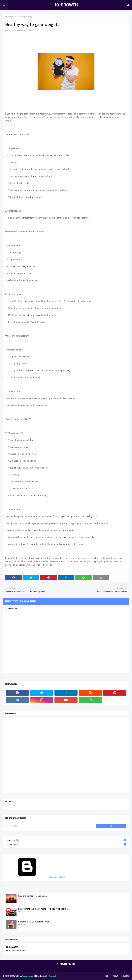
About (115, 976)
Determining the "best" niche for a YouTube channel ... (44, 909)
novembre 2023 (66, 840)
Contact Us (125, 976)
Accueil (8, 17)
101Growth (66, 5)
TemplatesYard (29, 976)
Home (107, 976)
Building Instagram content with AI (35, 922)
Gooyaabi (53, 976)
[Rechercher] (51, 826)
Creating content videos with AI (33, 896)
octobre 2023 (66, 844)
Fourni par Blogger (36, 877)
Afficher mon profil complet (15, 951)
